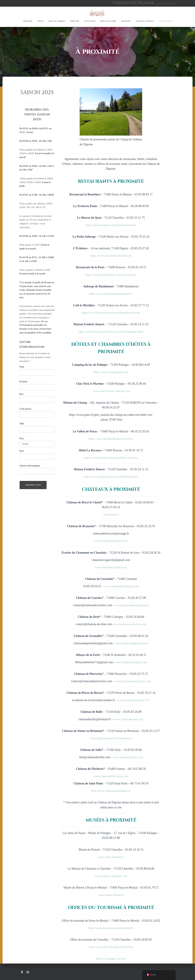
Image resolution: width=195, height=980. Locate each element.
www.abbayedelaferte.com (131, 662)
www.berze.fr (111, 514)
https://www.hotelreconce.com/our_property (111, 275)
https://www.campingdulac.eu (111, 372)
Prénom (23, 382)
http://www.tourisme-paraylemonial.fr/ (111, 928)
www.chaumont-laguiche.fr (111, 567)
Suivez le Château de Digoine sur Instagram (28, 972)
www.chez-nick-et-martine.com (112, 391)
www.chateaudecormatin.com (121, 586)
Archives (126, 21)
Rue (21, 394)
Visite (40, 21)
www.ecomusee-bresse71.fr (134, 700)
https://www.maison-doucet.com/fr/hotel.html (111, 476)
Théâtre (75, 21)
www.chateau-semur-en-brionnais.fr (111, 738)
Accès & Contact (145, 21)
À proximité (165, 21)
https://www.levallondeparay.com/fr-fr (111, 439)
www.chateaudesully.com (128, 757)
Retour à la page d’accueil (111, 959)
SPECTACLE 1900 (108, 21)
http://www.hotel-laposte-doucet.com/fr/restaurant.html (111, 332)
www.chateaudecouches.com (132, 605)
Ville (22, 424)
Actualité (90, 21)
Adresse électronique (30, 466)
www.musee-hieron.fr (111, 895)
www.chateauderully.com (129, 719)
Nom (22, 367)
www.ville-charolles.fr (111, 857)
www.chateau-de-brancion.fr (111, 541)
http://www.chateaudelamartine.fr (111, 791)
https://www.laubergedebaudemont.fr (111, 294)
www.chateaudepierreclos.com (133, 681)
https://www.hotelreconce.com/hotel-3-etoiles (111, 457)
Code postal (25, 409)
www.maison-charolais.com (111, 876)
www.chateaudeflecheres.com (111, 776)
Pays (22, 438)
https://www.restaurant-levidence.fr (111, 256)
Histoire (28, 21)
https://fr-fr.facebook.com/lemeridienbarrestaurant (111, 312)
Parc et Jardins (57, 21)
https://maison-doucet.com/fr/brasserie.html (111, 225)
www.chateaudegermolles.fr (132, 643)
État (22, 451)
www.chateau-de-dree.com (131, 624)
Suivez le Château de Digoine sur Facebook (22, 972)
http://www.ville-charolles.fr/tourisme (111, 947)
